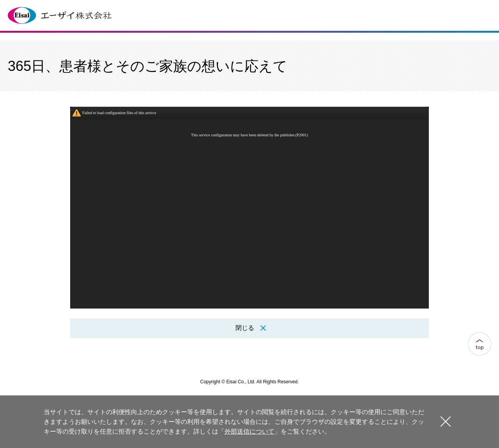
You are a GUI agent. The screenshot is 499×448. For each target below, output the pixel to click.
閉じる (446, 421)
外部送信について (249, 431)
